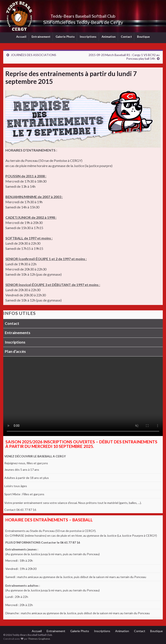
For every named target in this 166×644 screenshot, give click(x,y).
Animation (109, 37)
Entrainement (41, 37)
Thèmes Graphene (39, 639)
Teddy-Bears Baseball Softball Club (83, 15)
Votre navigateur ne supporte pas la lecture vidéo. (83, 396)
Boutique (143, 37)
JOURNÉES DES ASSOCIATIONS (34, 55)
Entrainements (18, 333)
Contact (126, 37)
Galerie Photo (65, 37)
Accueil (21, 37)
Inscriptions (88, 37)
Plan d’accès (15, 351)
